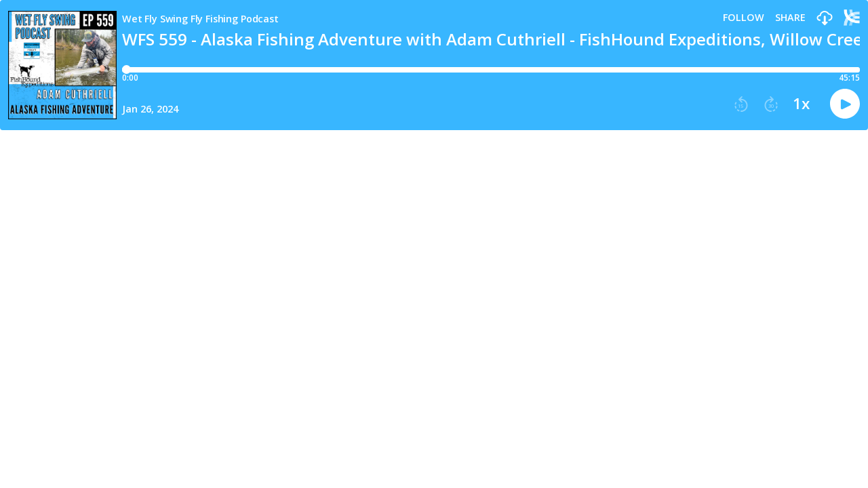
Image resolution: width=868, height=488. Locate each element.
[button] (825, 19)
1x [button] (801, 104)
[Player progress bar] (491, 70)
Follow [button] (744, 18)
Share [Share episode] (790, 18)
